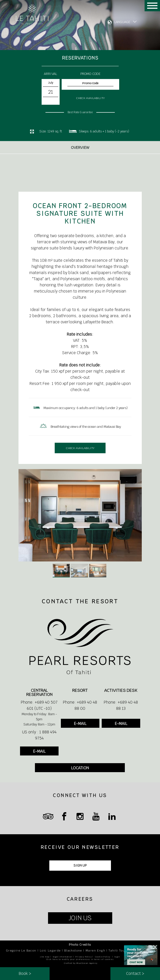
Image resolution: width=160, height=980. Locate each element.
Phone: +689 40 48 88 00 (80, 705)
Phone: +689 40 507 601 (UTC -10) (39, 705)
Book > (25, 973)
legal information (63, 957)
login (117, 957)
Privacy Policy (84, 957)
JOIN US (80, 918)
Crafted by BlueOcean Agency (81, 963)
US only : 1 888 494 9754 (39, 735)
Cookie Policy (103, 957)
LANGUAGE (122, 22)
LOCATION (80, 768)
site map (45, 957)
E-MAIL (39, 751)
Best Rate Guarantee (80, 112)
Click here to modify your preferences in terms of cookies (80, 959)
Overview (80, 150)
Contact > (135, 973)
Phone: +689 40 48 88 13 (121, 705)
